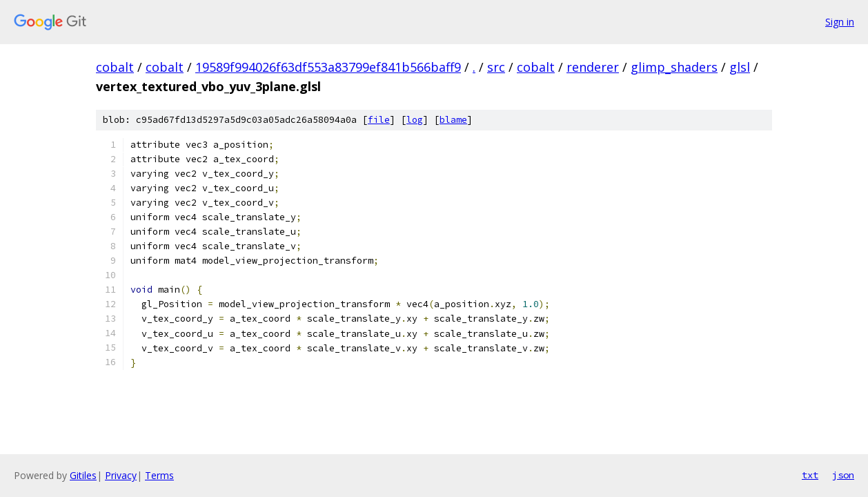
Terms (159, 475)
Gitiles (83, 475)
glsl (740, 67)
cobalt (115, 67)
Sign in (840, 22)
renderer (593, 67)
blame (453, 120)
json (843, 475)
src (496, 67)
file (379, 120)
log (415, 120)
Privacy (121, 475)
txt (810, 475)
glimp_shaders (674, 67)
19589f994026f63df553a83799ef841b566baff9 (328, 67)
